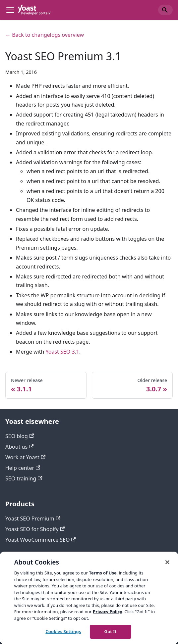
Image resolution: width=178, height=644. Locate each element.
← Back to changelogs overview (45, 35)
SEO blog (20, 436)
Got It (111, 631)
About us (19, 447)
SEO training (24, 478)
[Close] (167, 562)
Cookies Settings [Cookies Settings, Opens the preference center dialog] (63, 631)
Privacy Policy (108, 612)
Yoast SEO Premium (33, 519)
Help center (23, 468)
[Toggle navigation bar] (10, 10)
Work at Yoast (25, 457)
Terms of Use (103, 573)
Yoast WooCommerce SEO (41, 540)
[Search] (165, 10)
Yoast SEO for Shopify (35, 529)
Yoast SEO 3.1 (62, 352)
